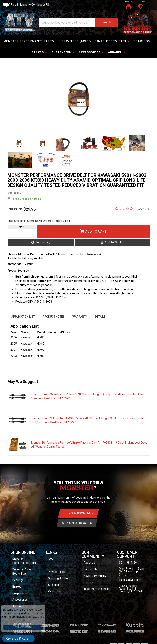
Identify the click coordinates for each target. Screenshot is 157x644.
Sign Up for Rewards (77, 523)
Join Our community (78, 513)
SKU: (10, 193)
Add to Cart (96, 231)
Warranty (80, 317)
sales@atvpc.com (130, 580)
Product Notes (54, 317)
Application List (23, 317)
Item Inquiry (43, 242)
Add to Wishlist (114, 242)
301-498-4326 (128, 563)
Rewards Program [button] (18, 638)
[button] (79, 22)
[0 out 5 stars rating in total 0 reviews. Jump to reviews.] (132, 209)
